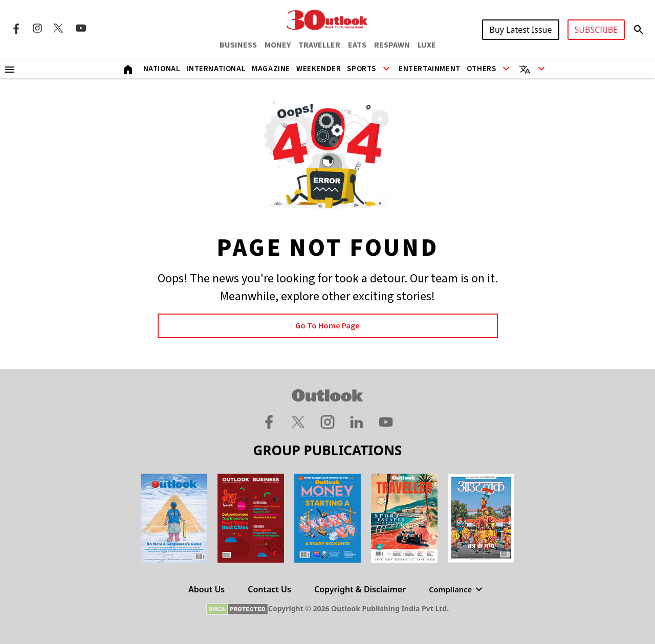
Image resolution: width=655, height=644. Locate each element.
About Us (204, 589)
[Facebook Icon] (16, 28)
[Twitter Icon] (59, 28)
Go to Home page (327, 326)
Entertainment (430, 69)
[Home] (128, 69)
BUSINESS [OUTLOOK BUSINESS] (238, 45)
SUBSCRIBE (596, 30)
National (162, 69)
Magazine (271, 69)
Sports (362, 69)
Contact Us (268, 589)
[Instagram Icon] (37, 28)
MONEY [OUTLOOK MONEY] (278, 45)
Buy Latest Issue (520, 30)
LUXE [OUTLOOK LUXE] (427, 45)
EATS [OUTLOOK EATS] (357, 45)
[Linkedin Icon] (357, 421)
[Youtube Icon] (81, 28)
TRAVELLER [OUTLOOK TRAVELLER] (319, 45)
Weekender (319, 69)
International (216, 69)
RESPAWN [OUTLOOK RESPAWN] (392, 45)
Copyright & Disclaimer (358, 589)
